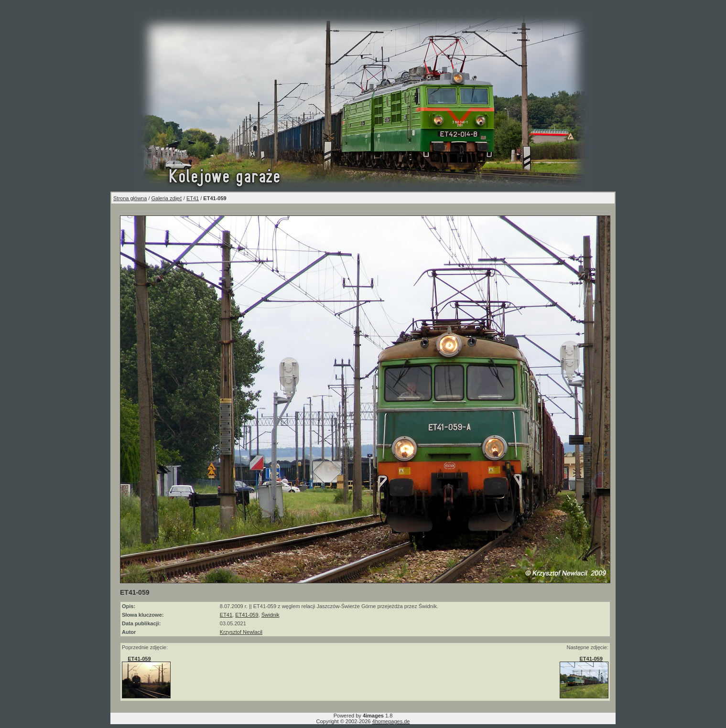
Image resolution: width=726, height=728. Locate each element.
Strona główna (130, 198)
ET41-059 (247, 615)
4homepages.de (391, 721)
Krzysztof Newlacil (241, 632)
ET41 (193, 198)
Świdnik (271, 615)
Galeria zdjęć (167, 198)
